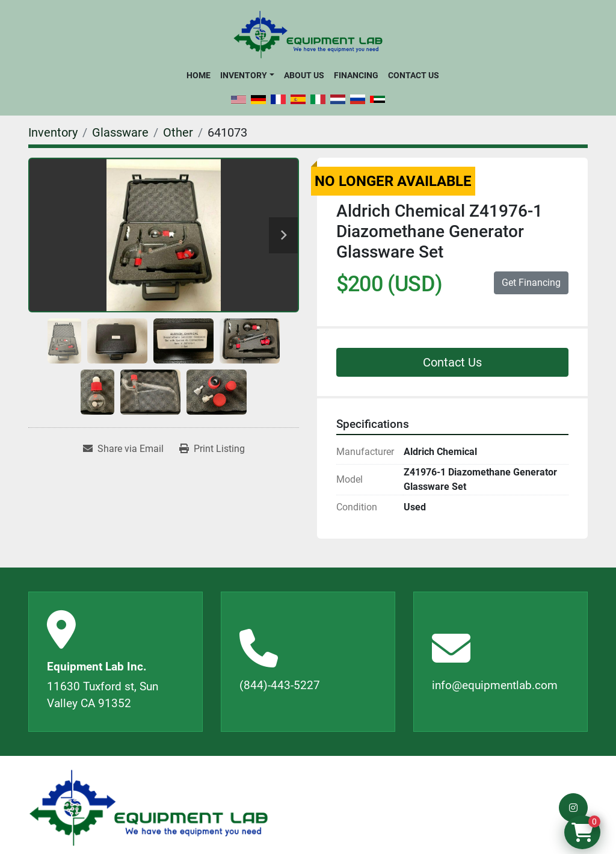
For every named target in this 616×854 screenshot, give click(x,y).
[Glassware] (120, 132)
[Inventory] (53, 132)
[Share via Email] (123, 449)
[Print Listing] (212, 449)
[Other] (178, 132)
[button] (247, 75)
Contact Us (414, 75)
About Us (304, 75)
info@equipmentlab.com (495, 685)
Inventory (244, 75)
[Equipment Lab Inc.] (149, 808)
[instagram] (573, 808)
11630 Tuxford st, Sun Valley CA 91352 (103, 695)
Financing (356, 75)
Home (199, 75)
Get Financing (531, 283)
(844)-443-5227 (280, 685)
